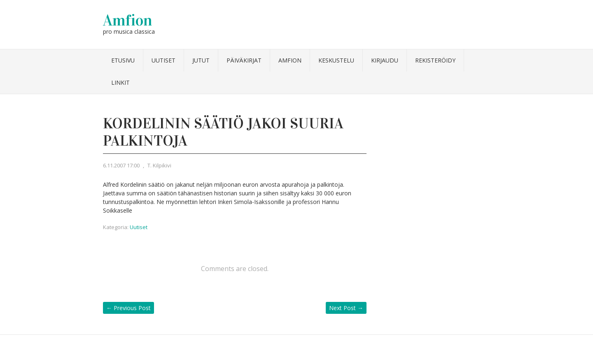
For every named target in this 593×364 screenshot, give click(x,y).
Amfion (128, 20)
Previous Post (128, 308)
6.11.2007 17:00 (121, 165)
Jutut (201, 60)
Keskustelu (336, 60)
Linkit (120, 82)
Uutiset (163, 60)
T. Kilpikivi (159, 165)
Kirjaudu (385, 60)
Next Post (346, 308)
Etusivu (123, 60)
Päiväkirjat (244, 60)
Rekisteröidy (435, 60)
